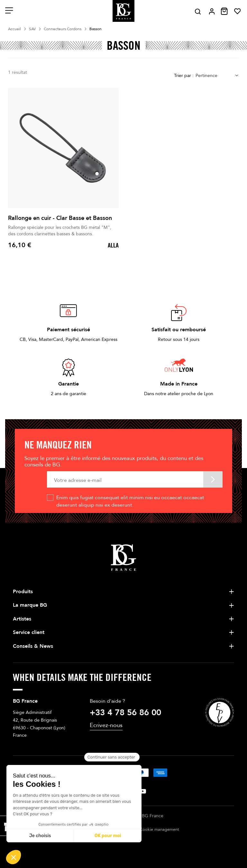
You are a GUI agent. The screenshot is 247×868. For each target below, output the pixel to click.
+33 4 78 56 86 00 (125, 713)
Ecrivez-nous (106, 725)
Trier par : (184, 76)
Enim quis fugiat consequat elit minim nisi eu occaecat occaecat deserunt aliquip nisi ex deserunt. (130, 501)
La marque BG (30, 605)
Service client (29, 632)
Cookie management (159, 829)
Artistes (22, 619)
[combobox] (217, 76)
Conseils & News (33, 646)
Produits (23, 592)
